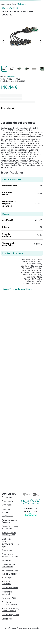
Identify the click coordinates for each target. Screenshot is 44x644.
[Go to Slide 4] (27, 69)
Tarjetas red (22, 4)
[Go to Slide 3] (19, 69)
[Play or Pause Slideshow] (1, 62)
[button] (22, 41)
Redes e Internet (11, 4)
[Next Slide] (41, 41)
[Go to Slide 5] (34, 69)
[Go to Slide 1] (4, 69)
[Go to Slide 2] (12, 69)
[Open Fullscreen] (43, 62)
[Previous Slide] (3, 41)
